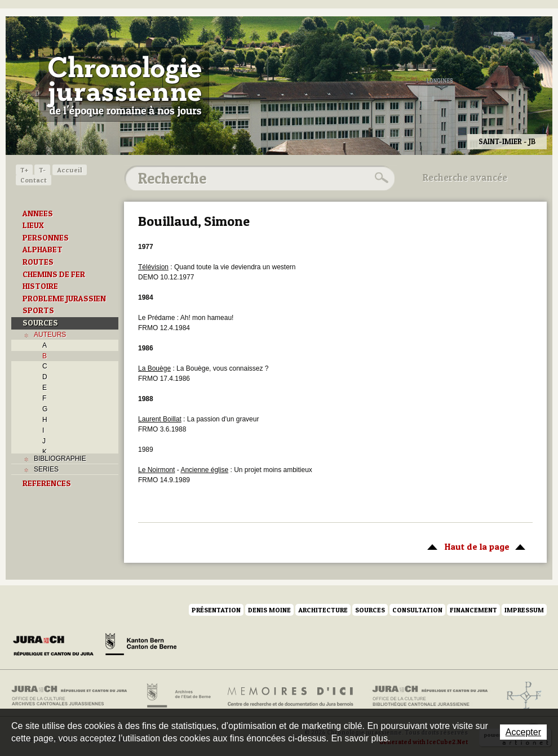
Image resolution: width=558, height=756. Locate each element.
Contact (34, 180)
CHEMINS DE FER (54, 274)
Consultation (417, 610)
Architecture (323, 610)
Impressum (524, 610)
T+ (24, 170)
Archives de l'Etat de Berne (178, 696)
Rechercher (380, 178)
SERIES (46, 469)
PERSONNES (46, 238)
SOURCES (40, 323)
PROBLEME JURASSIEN (64, 299)
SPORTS (38, 310)
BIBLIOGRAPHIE (60, 459)
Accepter (523, 732)
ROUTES (38, 262)
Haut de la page (474, 546)
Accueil (70, 170)
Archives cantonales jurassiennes (74, 696)
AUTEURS (50, 335)
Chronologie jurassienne (124, 85)
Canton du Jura (56, 646)
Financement (473, 610)
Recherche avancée (465, 177)
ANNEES (38, 214)
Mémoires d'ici (291, 696)
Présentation (216, 610)
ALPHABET (43, 250)
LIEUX (33, 225)
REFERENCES (47, 483)
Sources (370, 610)
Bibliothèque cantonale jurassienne (430, 696)
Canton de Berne (141, 646)
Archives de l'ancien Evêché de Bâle (521, 696)
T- (42, 170)
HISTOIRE (40, 286)
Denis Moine (269, 610)
